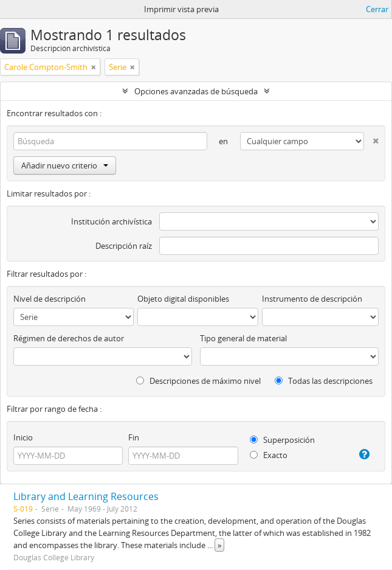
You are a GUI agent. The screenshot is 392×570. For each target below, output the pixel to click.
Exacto (269, 455)
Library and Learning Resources (86, 496)
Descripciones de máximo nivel (198, 381)
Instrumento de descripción (312, 299)
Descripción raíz (124, 246)
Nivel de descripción (50, 299)
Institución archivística (112, 221)
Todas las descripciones (324, 381)
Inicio (23, 437)
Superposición (282, 440)
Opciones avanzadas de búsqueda (196, 91)
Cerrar (377, 9)
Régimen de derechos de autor (69, 338)
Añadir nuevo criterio (65, 165)
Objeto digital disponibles (183, 299)
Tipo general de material (243, 338)
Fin (134, 437)
